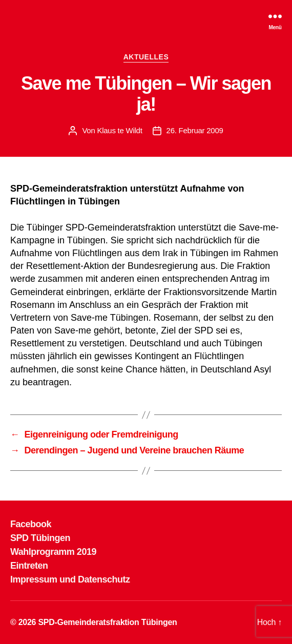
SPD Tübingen (40, 538)
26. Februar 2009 (195, 130)
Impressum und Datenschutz (70, 579)
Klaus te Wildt (119, 130)
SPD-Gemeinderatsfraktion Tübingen (107, 622)
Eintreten (29, 566)
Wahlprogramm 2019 (53, 552)
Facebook (31, 524)
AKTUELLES (146, 57)
